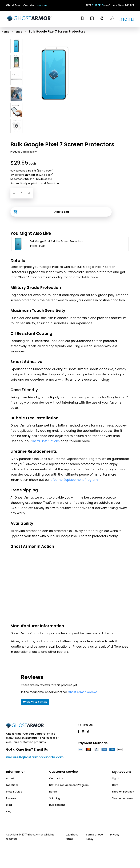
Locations (41, 5)
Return (53, 792)
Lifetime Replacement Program (74, 480)
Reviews (11, 798)
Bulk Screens (57, 805)
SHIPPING (98, 5)
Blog (9, 805)
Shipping (55, 798)
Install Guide (14, 792)
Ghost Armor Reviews (83, 692)
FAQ (9, 811)
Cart (115, 785)
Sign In (116, 778)
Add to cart (62, 212)
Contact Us (56, 778)
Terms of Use (94, 835)
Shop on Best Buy (123, 792)
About (10, 778)
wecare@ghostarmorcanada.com (35, 757)
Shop (19, 32)
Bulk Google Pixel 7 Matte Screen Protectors (56, 241)
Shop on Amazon (123, 798)
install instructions (46, 441)
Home (5, 32)
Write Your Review (35, 702)
